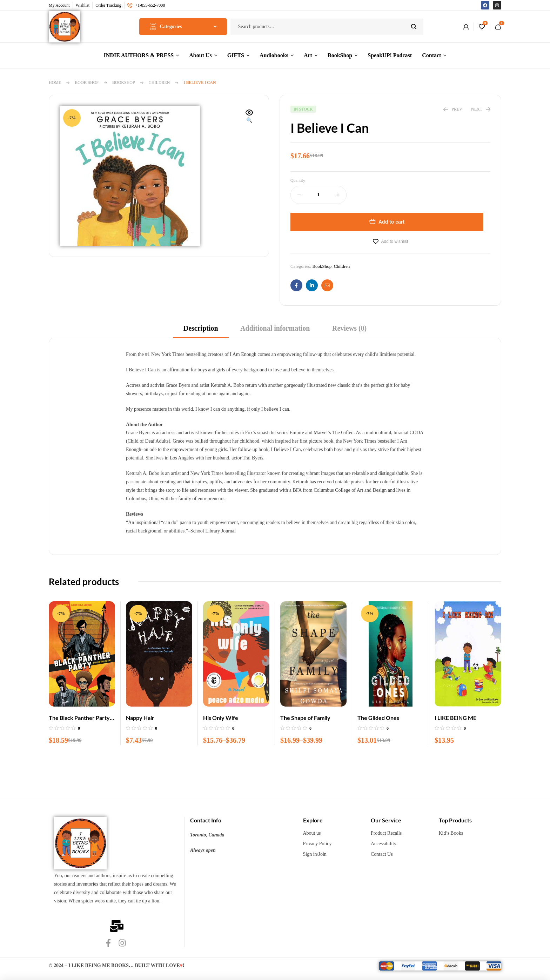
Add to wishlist (395, 241)
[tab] (201, 330)
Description (201, 328)
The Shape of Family (305, 718)
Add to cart (391, 222)
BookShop (124, 82)
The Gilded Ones (378, 718)
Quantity (298, 180)
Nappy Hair (140, 718)
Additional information (275, 328)
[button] (249, 117)
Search (414, 27)
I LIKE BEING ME (455, 718)
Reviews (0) (349, 328)
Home (55, 82)
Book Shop (87, 82)
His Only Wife (221, 718)
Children (159, 82)
